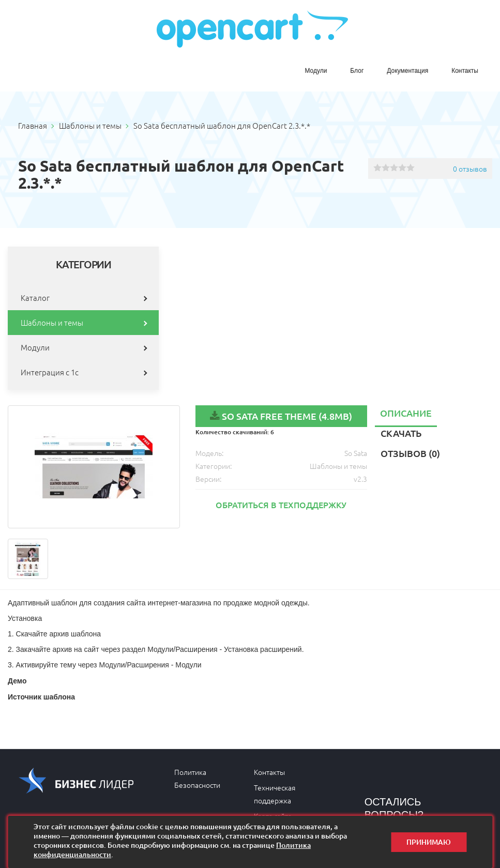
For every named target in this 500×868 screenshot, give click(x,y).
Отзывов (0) (410, 453)
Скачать (401, 433)
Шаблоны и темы (52, 322)
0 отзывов (470, 169)
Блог (357, 71)
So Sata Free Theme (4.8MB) (287, 416)
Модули (316, 71)
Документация (407, 71)
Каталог (35, 298)
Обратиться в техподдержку (281, 505)
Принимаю (429, 842)
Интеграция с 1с (50, 372)
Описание (406, 413)
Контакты (465, 71)
